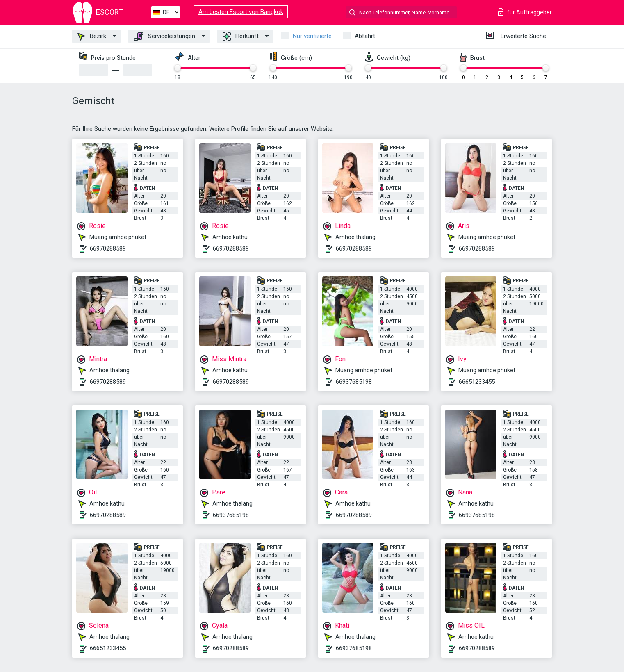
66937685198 (354, 382)
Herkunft (241, 36)
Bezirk (92, 36)
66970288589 (108, 248)
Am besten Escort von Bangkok (241, 12)
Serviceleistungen (164, 36)
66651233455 (477, 382)
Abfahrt (365, 36)
